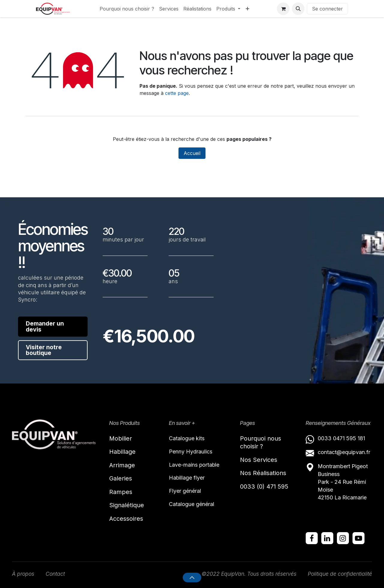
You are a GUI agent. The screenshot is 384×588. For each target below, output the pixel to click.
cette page (177, 93)
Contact (56, 574)
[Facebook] (312, 538)
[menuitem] (127, 9)
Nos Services (259, 460)
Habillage (122, 452)
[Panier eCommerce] (283, 9)
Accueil (192, 153)
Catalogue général (192, 504)
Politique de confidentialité (339, 574)
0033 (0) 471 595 (265, 487)
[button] (298, 9)
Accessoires (126, 519)
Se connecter (327, 9)
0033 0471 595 (338, 438)
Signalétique (127, 506)
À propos (23, 574)
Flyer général (185, 491)
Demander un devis (45, 327)
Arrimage (122, 465)
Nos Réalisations (263, 473)
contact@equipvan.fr (344, 452)
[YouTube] (358, 538)
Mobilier (121, 438)
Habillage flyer (187, 478)
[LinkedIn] (327, 538)
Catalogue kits (187, 438)
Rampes (121, 492)
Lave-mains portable (195, 465)
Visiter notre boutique (44, 351)
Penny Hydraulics (191, 451)
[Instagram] (343, 538)
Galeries (121, 479)
